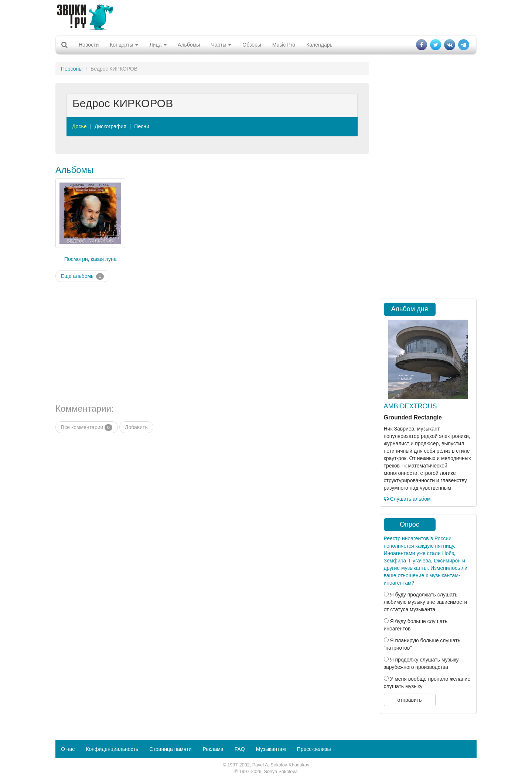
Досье (79, 126)
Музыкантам (271, 749)
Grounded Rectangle (413, 417)
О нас (68, 749)
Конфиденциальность (112, 749)
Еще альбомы (82, 276)
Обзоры (252, 45)
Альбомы (189, 45)
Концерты (124, 45)
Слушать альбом (407, 499)
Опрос (410, 524)
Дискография (110, 126)
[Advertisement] (266, 17)
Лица (158, 45)
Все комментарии (87, 428)
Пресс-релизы (314, 749)
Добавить (136, 427)
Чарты (221, 45)
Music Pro (284, 45)
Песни (141, 126)
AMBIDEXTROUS (410, 406)
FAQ (240, 749)
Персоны (72, 69)
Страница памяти (170, 749)
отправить (409, 700)
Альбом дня (410, 309)
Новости (89, 45)
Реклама (213, 749)
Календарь (319, 45)
